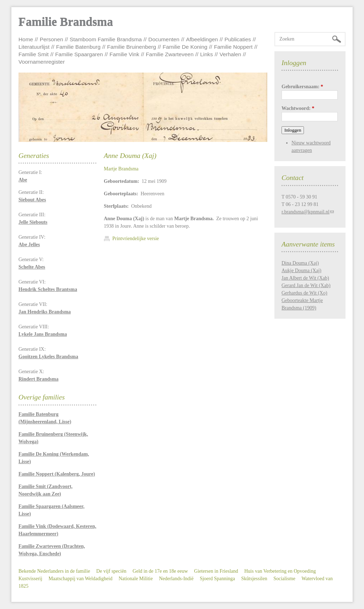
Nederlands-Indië (176, 579)
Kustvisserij (30, 579)
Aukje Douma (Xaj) (301, 271)
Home (26, 39)
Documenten (164, 39)
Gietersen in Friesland (216, 571)
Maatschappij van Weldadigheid (80, 579)
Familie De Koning (185, 47)
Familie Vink (124, 54)
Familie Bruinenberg (132, 47)
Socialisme (284, 579)
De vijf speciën (111, 571)
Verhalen (231, 54)
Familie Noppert (233, 47)
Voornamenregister (42, 62)
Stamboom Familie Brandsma (106, 39)
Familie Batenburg (78, 47)
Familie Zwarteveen (170, 54)
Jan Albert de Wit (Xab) (305, 278)
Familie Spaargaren (79, 54)
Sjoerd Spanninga (217, 579)
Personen (52, 39)
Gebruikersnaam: (302, 87)
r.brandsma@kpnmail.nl (306, 212)
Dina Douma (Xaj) (300, 263)
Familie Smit (34, 54)
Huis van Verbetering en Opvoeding (280, 571)
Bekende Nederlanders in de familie (54, 571)
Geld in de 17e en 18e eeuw (160, 571)
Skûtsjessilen (254, 579)
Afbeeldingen (202, 39)
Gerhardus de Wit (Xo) (304, 293)
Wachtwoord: (298, 108)
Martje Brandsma (121, 169)
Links (207, 54)
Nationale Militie (136, 579)
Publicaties (238, 39)
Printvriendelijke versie (136, 239)
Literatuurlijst (34, 47)
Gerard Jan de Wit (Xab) (306, 285)
